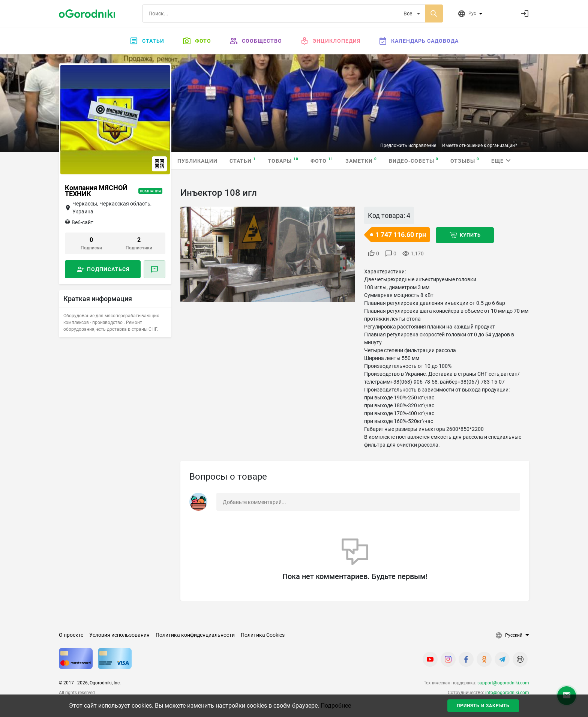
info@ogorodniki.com (507, 693)
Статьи (147, 41)
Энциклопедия (330, 41)
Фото (197, 41)
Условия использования (119, 635)
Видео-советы (414, 160)
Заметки (361, 160)
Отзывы (465, 160)
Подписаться (108, 269)
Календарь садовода (418, 41)
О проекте (71, 635)
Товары (283, 160)
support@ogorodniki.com (503, 683)
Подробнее (336, 706)
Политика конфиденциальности (195, 635)
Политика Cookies (263, 635)
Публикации (197, 161)
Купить (470, 235)
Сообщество (256, 41)
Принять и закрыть (483, 706)
